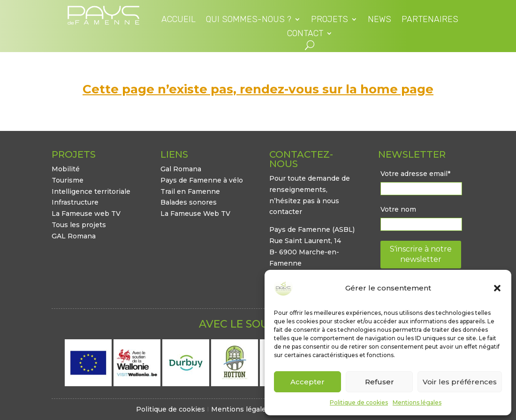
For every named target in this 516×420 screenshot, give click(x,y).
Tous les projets (79, 225)
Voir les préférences (460, 382)
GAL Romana (74, 236)
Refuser (379, 382)
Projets (330, 20)
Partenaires (430, 20)
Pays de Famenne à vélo (202, 180)
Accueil (178, 20)
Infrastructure (75, 202)
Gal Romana (181, 169)
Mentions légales (417, 402)
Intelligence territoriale (91, 191)
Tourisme (68, 180)
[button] (497, 288)
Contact (305, 34)
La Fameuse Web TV (195, 214)
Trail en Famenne (190, 191)
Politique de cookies (359, 402)
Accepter (307, 382)
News (379, 20)
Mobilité (66, 169)
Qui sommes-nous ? (249, 20)
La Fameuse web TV (86, 214)
